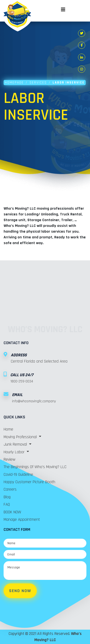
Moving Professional (21, 437)
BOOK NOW (12, 512)
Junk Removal (16, 444)
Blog (7, 497)
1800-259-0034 (22, 381)
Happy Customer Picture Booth (29, 482)
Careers (10, 489)
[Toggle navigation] (63, 7)
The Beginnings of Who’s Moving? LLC (35, 467)
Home (8, 429)
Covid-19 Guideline (18, 475)
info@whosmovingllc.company (34, 401)
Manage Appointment (22, 520)
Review (9, 459)
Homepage (14, 83)
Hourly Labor (15, 452)
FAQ (7, 504)
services (38, 83)
